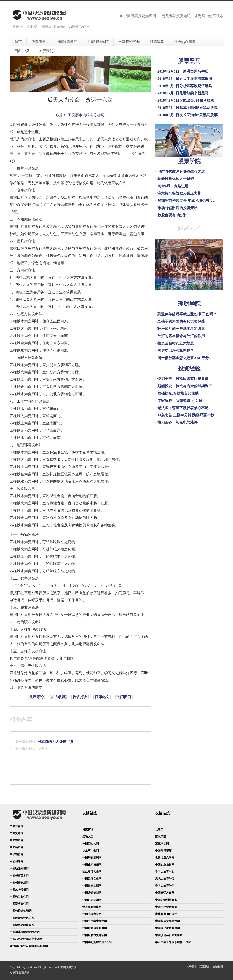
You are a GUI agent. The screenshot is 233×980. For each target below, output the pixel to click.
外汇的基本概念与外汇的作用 (181, 336)
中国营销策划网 (92, 893)
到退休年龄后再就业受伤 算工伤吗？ (187, 314)
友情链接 (218, 967)
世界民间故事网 (92, 907)
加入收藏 (58, 697)
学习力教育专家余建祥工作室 (173, 942)
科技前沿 (88, 829)
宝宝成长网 (162, 843)
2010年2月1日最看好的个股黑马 (183, 93)
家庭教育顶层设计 (166, 914)
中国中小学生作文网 (95, 921)
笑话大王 (88, 836)
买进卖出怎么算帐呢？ (176, 351)
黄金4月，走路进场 (173, 186)
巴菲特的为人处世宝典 (56, 742)
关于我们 (192, 967)
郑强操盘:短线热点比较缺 (178, 393)
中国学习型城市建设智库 (97, 942)
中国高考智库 (163, 851)
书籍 (13, 212)
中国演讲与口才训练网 (169, 935)
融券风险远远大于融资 (176, 179)
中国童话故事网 (165, 893)
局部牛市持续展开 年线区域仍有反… (187, 201)
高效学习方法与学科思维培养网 (29, 946)
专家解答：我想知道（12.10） (182, 401)
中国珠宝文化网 (19, 897)
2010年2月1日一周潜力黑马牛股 (183, 71)
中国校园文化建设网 (167, 921)
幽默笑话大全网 (92, 872)
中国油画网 (16, 847)
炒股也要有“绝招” (172, 215)
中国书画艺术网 (19, 876)
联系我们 (205, 967)
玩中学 (159, 829)
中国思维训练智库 (166, 900)
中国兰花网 (16, 826)
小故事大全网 (91, 851)
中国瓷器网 (16, 833)
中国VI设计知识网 (21, 911)
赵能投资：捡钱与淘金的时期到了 (185, 386)
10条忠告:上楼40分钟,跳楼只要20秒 (186, 415)
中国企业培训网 (165, 865)
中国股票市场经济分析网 (84, 115)
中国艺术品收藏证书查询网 (26, 939)
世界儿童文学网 (165, 858)
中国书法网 (16, 861)
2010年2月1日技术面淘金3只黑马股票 (187, 115)
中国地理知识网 (19, 869)
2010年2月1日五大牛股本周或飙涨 (185, 79)
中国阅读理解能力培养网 (25, 932)
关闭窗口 (124, 697)
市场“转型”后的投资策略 (177, 208)
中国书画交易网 (19, 883)
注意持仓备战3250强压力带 (179, 193)
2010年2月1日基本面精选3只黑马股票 (187, 108)
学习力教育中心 (165, 872)
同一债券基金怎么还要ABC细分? (184, 358)
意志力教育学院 (165, 879)
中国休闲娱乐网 (92, 865)
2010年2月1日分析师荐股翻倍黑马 (185, 86)
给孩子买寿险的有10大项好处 (181, 321)
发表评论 (36, 697)
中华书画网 (16, 854)
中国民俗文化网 (92, 879)
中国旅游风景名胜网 (95, 928)
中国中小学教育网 (166, 907)
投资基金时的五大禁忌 (176, 343)
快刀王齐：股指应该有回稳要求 (183, 379)
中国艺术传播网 (19, 890)
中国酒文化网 (91, 843)
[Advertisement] (92, 763)
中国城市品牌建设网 (22, 925)
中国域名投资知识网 (95, 935)
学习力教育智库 (165, 886)
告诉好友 (80, 697)
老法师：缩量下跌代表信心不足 (183, 408)
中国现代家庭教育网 (167, 928)
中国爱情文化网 (19, 904)
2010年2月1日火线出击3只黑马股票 (186, 100)
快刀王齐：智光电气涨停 (177, 422)
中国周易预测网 (92, 858)
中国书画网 (16, 840)
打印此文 (102, 697)
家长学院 (161, 836)
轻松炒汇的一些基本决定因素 (181, 329)
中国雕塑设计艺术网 (22, 918)
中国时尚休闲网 (92, 900)
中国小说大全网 (92, 914)
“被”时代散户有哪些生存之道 (181, 171)
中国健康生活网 (92, 886)
